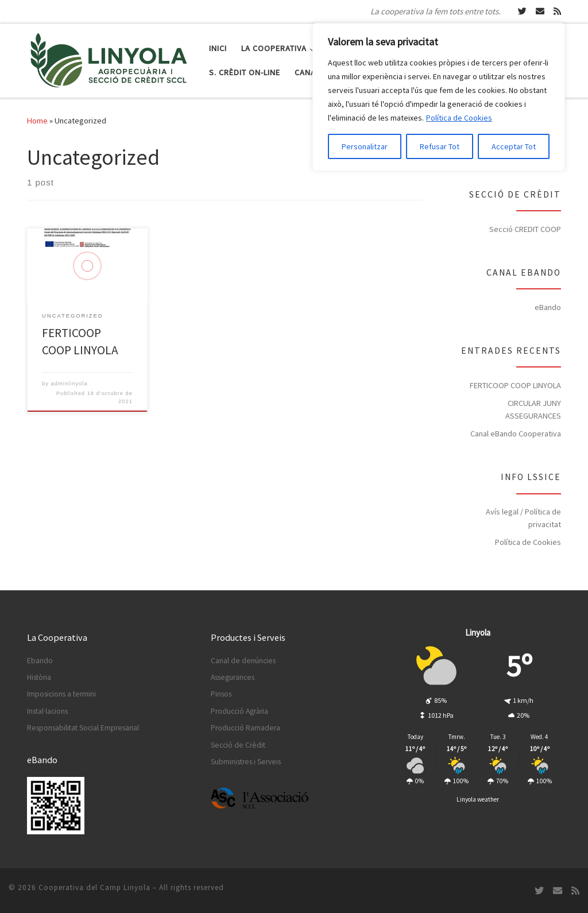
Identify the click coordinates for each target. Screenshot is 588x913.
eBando (548, 307)
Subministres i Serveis (246, 762)
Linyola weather (478, 799)
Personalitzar (365, 146)
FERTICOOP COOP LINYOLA (515, 385)
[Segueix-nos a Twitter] (522, 11)
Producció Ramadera (245, 728)
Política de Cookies (459, 118)
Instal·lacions (47, 711)
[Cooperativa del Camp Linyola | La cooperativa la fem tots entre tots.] (109, 58)
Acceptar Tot (514, 146)
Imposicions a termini (61, 694)
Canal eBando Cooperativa (516, 434)
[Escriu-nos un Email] (540, 11)
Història (39, 677)
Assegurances (233, 677)
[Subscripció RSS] (557, 11)
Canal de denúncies (243, 661)
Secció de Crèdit (238, 745)
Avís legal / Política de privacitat (523, 518)
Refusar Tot (440, 146)
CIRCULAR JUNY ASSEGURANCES (533, 409)
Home (37, 121)
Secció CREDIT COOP (525, 229)
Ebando (40, 661)
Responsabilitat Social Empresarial (83, 728)
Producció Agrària (239, 711)
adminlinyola (69, 384)
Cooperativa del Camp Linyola (94, 887)
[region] (439, 97)
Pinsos (221, 694)
